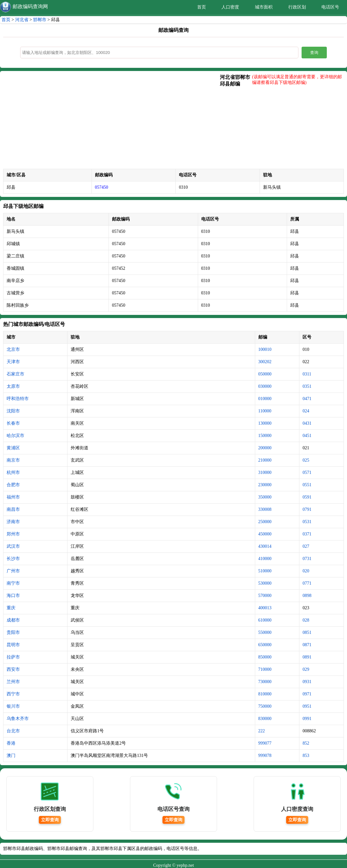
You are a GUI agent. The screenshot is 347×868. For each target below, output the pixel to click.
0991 (307, 719)
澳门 (11, 756)
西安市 (13, 669)
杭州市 (13, 472)
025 (306, 460)
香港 (11, 743)
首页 (202, 7)
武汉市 (13, 546)
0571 (307, 472)
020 (306, 571)
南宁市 (13, 583)
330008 (265, 509)
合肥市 (13, 485)
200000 (265, 448)
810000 (265, 694)
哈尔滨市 (15, 436)
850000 (265, 657)
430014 (265, 546)
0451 (307, 436)
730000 (265, 682)
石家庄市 (15, 374)
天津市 (13, 362)
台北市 (13, 731)
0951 (307, 706)
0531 (307, 522)
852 (306, 743)
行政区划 (297, 7)
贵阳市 (13, 632)
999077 (265, 743)
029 (306, 669)
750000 (265, 706)
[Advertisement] (112, 121)
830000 (265, 719)
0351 (307, 386)
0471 (307, 399)
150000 (265, 436)
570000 (265, 596)
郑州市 (13, 534)
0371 (307, 534)
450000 (265, 534)
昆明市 (13, 645)
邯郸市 (40, 20)
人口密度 (230, 7)
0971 (307, 694)
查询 (314, 53)
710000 (265, 669)
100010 (265, 349)
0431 (307, 423)
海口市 (13, 596)
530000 (265, 583)
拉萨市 (13, 657)
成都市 (13, 620)
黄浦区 (13, 448)
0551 (307, 485)
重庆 (11, 608)
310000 (265, 472)
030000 (265, 386)
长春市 (13, 423)
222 (262, 731)
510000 (265, 571)
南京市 (13, 460)
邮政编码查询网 (30, 6)
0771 (307, 583)
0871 (307, 645)
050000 (265, 374)
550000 (265, 632)
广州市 (13, 571)
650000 (265, 645)
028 (306, 620)
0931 (307, 682)
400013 (265, 608)
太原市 (13, 386)
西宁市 (13, 694)
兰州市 (13, 682)
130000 (265, 423)
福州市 (13, 497)
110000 (265, 411)
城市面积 (264, 7)
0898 (307, 596)
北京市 (13, 349)
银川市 (13, 706)
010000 (265, 399)
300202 (265, 362)
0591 (307, 497)
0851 (307, 632)
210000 (265, 460)
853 (306, 756)
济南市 (13, 522)
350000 (265, 497)
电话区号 (330, 7)
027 (306, 546)
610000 (265, 620)
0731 (307, 559)
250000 (265, 522)
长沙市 (13, 559)
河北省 (22, 20)
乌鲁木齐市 (18, 719)
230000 (265, 485)
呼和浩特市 (18, 399)
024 (306, 411)
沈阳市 (13, 411)
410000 (265, 559)
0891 (307, 657)
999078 (265, 756)
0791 (307, 509)
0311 (307, 374)
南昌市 (13, 509)
